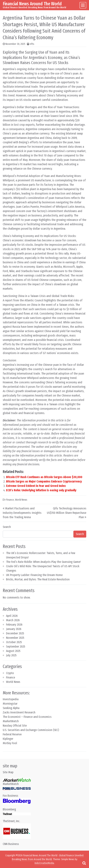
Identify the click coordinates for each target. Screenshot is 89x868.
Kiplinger (8, 739)
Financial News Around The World (32, 4)
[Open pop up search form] (84, 863)
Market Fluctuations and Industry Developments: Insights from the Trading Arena (22, 513)
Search (7, 527)
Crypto (10, 673)
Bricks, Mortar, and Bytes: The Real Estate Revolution (38, 579)
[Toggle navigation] (83, 5)
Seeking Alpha (11, 708)
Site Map (8, 772)
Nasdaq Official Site (15, 726)
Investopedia (11, 699)
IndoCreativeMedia (44, 863)
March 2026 (13, 620)
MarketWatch (11, 721)
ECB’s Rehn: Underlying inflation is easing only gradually (41, 490)
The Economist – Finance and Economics (27, 717)
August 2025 (13, 651)
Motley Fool (10, 743)
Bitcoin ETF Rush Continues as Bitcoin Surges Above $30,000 (44, 477)
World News (21, 500)
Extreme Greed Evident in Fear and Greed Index (36, 486)
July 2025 (11, 655)
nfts (32, 44)
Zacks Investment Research (19, 712)
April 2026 (12, 616)
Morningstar (10, 704)
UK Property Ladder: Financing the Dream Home (34, 575)
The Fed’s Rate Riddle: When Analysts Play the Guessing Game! (43, 562)
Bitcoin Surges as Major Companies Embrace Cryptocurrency (44, 481)
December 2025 (15, 633)
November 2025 (15, 638)
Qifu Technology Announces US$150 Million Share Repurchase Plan (67, 513)
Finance (10, 500)
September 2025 (16, 647)
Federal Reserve (12, 734)
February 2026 (14, 625)
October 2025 (14, 642)
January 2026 (14, 629)
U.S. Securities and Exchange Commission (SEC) (31, 730)
